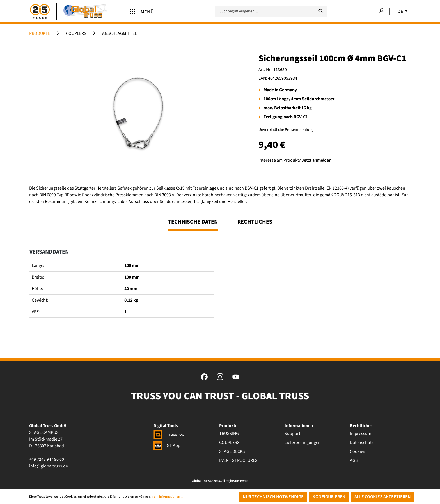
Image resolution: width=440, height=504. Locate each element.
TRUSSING (229, 434)
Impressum (361, 434)
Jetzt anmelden (317, 160)
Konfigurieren (329, 497)
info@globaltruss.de (49, 466)
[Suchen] (320, 11)
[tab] (193, 224)
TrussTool (169, 434)
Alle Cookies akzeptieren (383, 497)
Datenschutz (362, 443)
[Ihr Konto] (382, 11)
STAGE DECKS (232, 451)
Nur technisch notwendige (273, 497)
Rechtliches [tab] (255, 222)
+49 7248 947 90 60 (47, 459)
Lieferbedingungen (303, 443)
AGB (354, 460)
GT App (167, 446)
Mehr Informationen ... (167, 497)
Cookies (357, 451)
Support (292, 434)
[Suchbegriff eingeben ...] (271, 11)
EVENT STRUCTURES (238, 460)
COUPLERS (229, 443)
